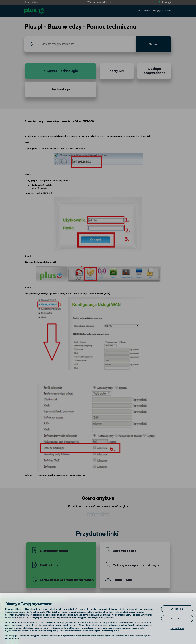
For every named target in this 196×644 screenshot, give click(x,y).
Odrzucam (177, 619)
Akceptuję (177, 609)
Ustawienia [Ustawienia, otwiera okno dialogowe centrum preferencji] (177, 629)
